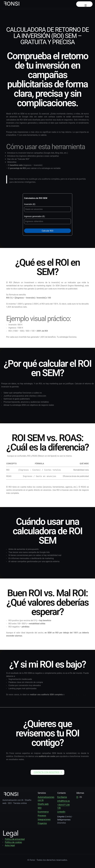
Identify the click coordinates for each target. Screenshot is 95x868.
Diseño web (43, 804)
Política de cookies (13, 842)
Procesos (42, 816)
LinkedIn (61, 812)
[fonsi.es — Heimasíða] (11, 796)
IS (77, 797)
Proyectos (42, 823)
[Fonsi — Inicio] (12, 4)
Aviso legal (10, 845)
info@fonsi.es (64, 801)
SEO (40, 808)
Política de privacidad (15, 839)
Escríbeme (62, 797)
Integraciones (44, 819)
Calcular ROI (47, 231)
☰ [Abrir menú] (86, 5)
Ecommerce (43, 812)
